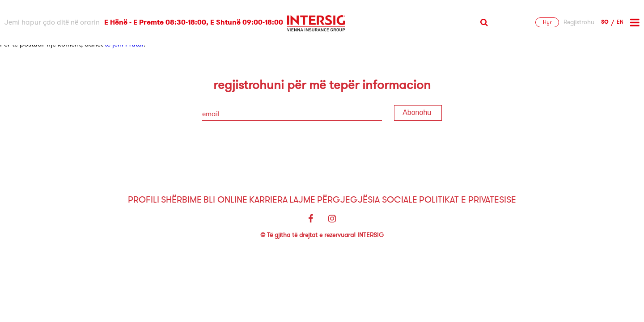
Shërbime (181, 200)
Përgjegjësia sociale (367, 200)
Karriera (268, 200)
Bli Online (225, 200)
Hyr (547, 22)
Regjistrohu (579, 22)
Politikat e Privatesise (468, 200)
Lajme (302, 200)
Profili (144, 200)
